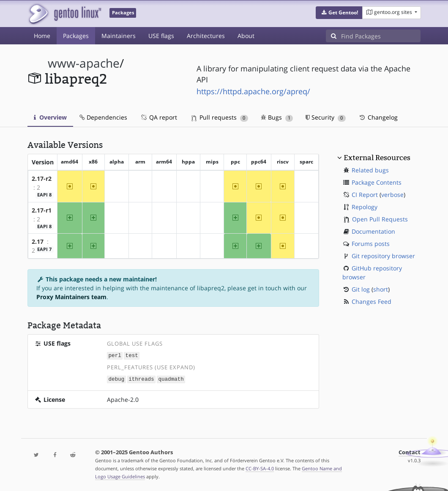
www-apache (84, 63)
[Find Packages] (381, 36)
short (381, 289)
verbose (392, 195)
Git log (361, 289)
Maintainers (119, 36)
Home (42, 36)
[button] (339, 13)
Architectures (206, 36)
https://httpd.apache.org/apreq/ (253, 91)
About (246, 36)
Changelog (378, 117)
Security (326, 117)
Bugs (277, 117)
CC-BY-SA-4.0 (260, 468)
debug (117, 378)
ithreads (141, 378)
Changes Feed (372, 301)
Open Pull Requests (380, 219)
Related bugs (370, 170)
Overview (50, 117)
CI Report (365, 195)
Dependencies (103, 117)
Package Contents (377, 182)
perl (115, 355)
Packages (76, 36)
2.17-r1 (42, 210)
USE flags (161, 36)
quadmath (171, 378)
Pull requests (220, 117)
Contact (410, 451)
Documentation (373, 231)
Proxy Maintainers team (71, 297)
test (132, 355)
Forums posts (371, 244)
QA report (158, 117)
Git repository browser (383, 256)
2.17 (38, 241)
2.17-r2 (42, 179)
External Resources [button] (377, 158)
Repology (365, 207)
